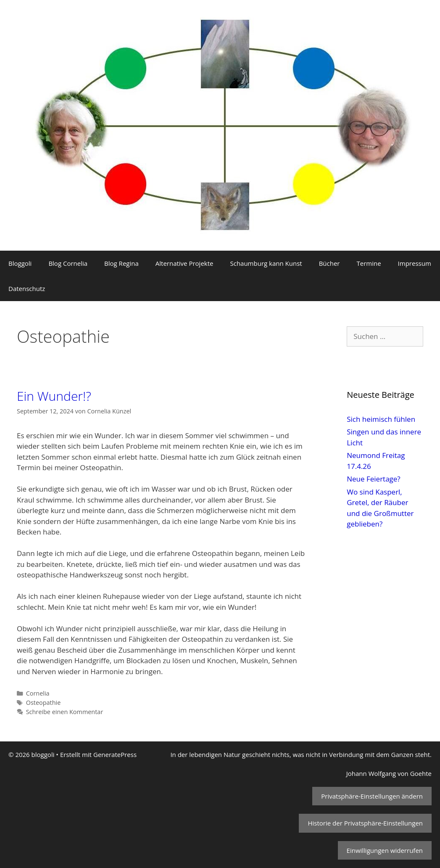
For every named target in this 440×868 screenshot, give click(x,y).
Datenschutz (27, 288)
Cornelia (38, 693)
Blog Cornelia (68, 263)
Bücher (329, 263)
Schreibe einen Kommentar (65, 712)
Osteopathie (43, 703)
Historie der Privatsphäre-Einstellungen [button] (365, 823)
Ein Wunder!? (54, 396)
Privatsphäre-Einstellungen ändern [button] (372, 796)
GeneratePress (115, 754)
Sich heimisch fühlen (381, 419)
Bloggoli (20, 263)
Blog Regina (121, 263)
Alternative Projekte (184, 263)
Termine (369, 263)
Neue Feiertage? (373, 479)
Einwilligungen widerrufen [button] (385, 850)
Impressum (415, 263)
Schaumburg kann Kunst (266, 263)
